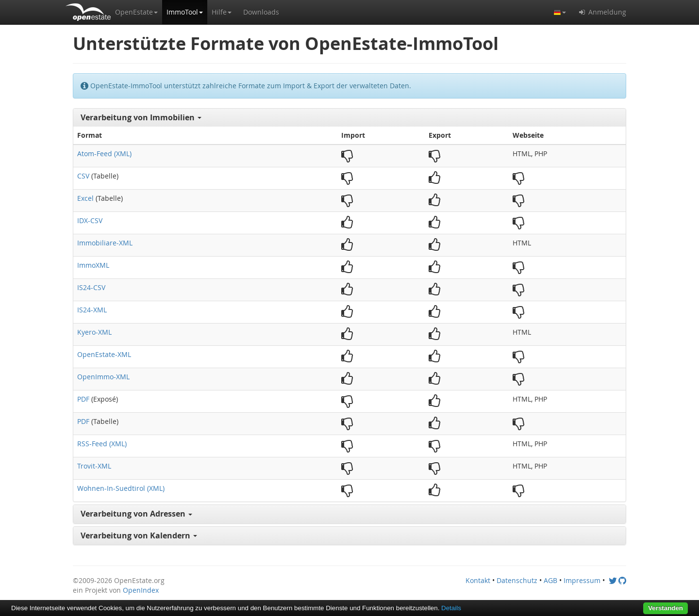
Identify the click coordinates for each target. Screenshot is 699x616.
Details (451, 608)
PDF (83, 399)
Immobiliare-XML (105, 243)
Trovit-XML (94, 466)
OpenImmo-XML (103, 377)
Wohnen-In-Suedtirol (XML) (121, 488)
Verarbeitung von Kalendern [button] (139, 535)
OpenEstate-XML (104, 354)
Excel (85, 198)
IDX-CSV (90, 220)
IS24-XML (92, 310)
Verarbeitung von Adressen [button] (136, 514)
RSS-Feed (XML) (102, 444)
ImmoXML (93, 265)
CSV (83, 176)
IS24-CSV (91, 287)
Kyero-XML (94, 332)
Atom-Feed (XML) (104, 154)
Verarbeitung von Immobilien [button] (141, 117)
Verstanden (666, 608)
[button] (136, 12)
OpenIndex (141, 590)
